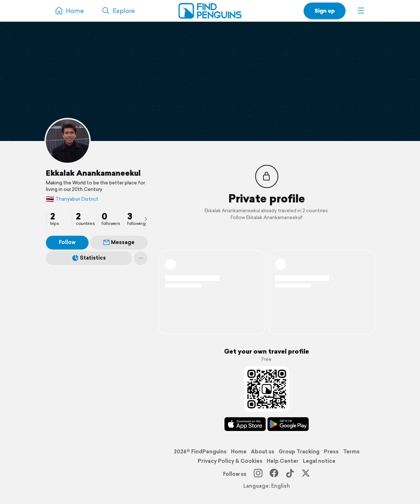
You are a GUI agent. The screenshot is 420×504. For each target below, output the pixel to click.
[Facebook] (274, 474)
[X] (306, 474)
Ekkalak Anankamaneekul (93, 173)
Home (239, 452)
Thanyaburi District (72, 199)
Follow (67, 242)
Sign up (325, 11)
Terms (351, 452)
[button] (361, 11)
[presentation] (146, 219)
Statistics (89, 258)
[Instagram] (258, 474)
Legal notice (319, 461)
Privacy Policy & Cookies (230, 461)
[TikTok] (290, 474)
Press (331, 452)
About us (263, 452)
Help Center (283, 461)
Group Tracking (299, 452)
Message (119, 242)
